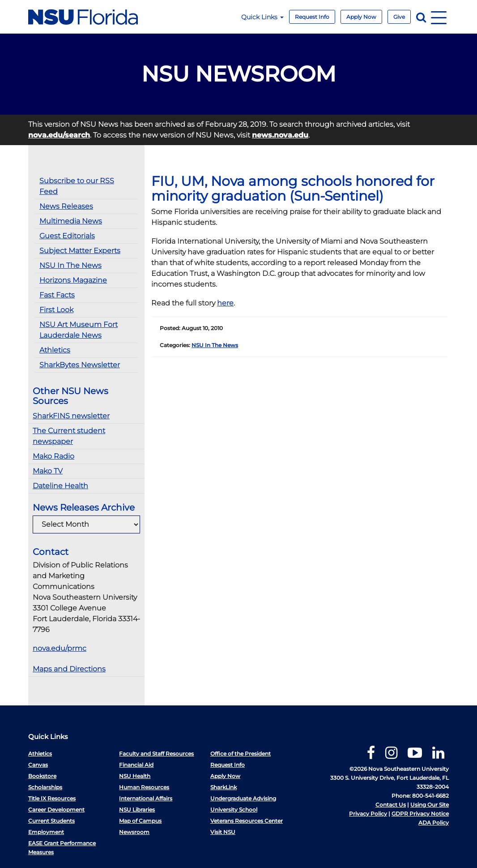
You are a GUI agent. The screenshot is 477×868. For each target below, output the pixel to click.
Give (399, 17)
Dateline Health (60, 486)
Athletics (55, 350)
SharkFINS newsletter (71, 416)
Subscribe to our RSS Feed (77, 186)
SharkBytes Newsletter (80, 365)
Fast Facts (57, 295)
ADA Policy (434, 823)
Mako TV (48, 471)
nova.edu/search (59, 135)
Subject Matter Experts (80, 251)
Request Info (312, 17)
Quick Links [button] (262, 17)
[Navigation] (439, 17)
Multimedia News (71, 221)
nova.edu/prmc (60, 648)
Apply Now (361, 17)
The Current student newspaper (69, 436)
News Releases (66, 206)
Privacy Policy (368, 814)
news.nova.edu (280, 135)
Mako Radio (53, 456)
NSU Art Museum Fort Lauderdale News (79, 330)
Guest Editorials (67, 236)
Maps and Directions (69, 669)
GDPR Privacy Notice (420, 814)
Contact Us (391, 805)
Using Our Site (430, 805)
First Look (56, 310)
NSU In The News (70, 265)
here (225, 303)
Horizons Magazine (73, 280)
